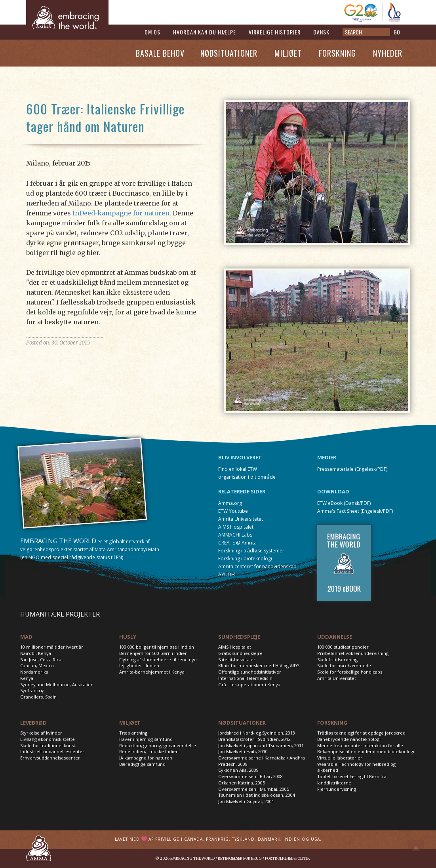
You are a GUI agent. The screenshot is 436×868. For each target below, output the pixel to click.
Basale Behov (160, 53)
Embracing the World (192, 858)
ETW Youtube (233, 511)
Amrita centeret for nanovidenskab (257, 566)
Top (416, 848)
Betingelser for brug (240, 858)
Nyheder (388, 53)
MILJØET (130, 723)
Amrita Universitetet (241, 519)
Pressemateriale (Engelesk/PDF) (352, 469)
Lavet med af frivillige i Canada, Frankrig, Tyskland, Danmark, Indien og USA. (218, 839)
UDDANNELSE (335, 637)
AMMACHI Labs (235, 535)
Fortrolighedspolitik (287, 858)
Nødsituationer (229, 53)
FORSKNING (332, 723)
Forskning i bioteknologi (245, 559)
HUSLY (128, 637)
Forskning (337, 53)
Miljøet (288, 53)
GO (397, 32)
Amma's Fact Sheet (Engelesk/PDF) (355, 511)
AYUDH (227, 574)
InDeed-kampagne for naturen (121, 213)
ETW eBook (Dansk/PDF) (344, 503)
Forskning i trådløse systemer (251, 551)
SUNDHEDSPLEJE (239, 637)
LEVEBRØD (33, 723)
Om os (152, 32)
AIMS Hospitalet (236, 527)
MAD (26, 637)
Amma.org (230, 503)
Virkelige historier (275, 32)
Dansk (321, 32)
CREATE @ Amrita (237, 543)
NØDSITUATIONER (242, 723)
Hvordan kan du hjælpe (205, 32)
